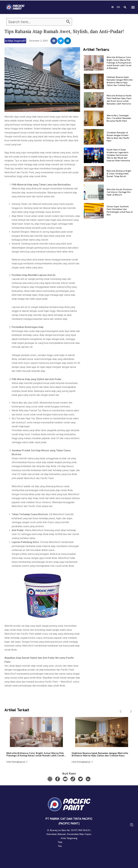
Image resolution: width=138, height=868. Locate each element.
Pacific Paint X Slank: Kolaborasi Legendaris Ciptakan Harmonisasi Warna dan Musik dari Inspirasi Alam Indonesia (118, 155)
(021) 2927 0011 (71, 846)
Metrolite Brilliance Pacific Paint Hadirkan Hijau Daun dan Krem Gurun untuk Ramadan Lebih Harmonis (119, 100)
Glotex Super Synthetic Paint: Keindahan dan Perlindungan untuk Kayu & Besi (120, 211)
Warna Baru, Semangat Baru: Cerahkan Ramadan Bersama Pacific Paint (119, 118)
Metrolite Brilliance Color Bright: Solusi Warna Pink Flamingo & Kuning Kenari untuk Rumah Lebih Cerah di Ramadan (119, 63)
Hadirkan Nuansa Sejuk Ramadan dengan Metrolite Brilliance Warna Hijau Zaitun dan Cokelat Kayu (120, 81)
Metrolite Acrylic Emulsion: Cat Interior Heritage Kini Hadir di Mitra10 (120, 192)
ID (113, 6)
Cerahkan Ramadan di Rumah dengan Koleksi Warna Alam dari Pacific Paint (118, 137)
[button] (125, 6)
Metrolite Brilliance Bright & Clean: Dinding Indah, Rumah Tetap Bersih (119, 174)
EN (118, 6)
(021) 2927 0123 (72, 842)
